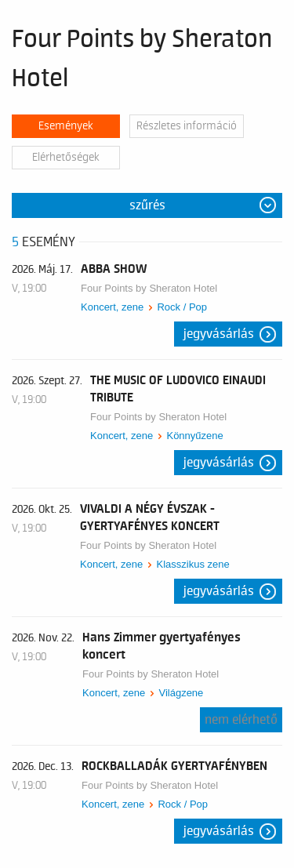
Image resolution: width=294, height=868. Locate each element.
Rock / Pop (182, 307)
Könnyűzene (194, 436)
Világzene (181, 693)
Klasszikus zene (192, 564)
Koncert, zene (112, 307)
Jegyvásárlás (219, 334)
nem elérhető (241, 720)
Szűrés (147, 205)
